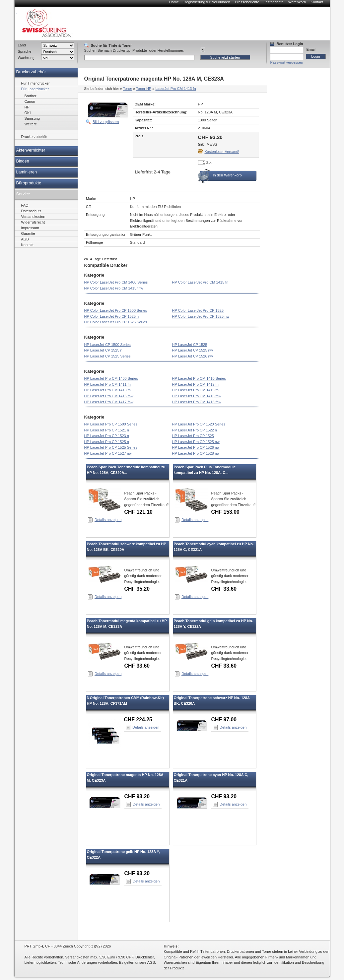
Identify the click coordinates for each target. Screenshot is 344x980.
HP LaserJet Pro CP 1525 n (107, 442)
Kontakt (317, 2)
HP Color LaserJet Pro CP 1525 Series (116, 322)
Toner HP (144, 89)
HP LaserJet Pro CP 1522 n (195, 430)
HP (27, 107)
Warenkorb (297, 2)
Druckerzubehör (31, 72)
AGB (25, 239)
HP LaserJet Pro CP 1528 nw (196, 453)
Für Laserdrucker (35, 89)
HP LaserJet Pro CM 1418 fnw (197, 402)
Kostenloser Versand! (222, 152)
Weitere (31, 124)
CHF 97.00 (224, 719)
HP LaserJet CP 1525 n (103, 350)
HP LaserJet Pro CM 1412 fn (195, 384)
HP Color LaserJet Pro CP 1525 (198, 310)
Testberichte (274, 2)
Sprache (25, 51)
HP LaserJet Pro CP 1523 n (107, 436)
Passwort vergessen (287, 62)
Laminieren (27, 172)
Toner (128, 89)
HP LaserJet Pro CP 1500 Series (111, 424)
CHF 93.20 (137, 796)
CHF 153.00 (225, 512)
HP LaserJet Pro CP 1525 (193, 436)
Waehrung (26, 58)
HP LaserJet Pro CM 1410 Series (199, 378)
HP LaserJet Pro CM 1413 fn (107, 390)
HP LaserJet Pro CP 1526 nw (196, 447)
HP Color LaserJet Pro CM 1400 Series (116, 282)
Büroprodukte (29, 183)
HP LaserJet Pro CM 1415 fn (195, 390)
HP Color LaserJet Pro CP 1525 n (112, 316)
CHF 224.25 (138, 719)
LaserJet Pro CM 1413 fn (175, 89)
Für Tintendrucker (35, 83)
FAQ (25, 205)
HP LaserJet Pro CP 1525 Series (111, 447)
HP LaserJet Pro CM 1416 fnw (197, 396)
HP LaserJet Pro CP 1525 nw (196, 442)
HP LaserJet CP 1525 (190, 345)
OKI (28, 113)
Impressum (30, 228)
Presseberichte (247, 2)
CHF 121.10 (138, 512)
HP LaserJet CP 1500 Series (107, 345)
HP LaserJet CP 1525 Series (107, 356)
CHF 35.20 (137, 589)
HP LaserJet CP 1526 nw (193, 356)
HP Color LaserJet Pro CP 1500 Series (116, 310)
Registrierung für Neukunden (207, 2)
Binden (23, 161)
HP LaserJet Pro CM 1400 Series (111, 378)
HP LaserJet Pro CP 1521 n (107, 430)
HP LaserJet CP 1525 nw (193, 350)
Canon (30, 101)
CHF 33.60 (224, 589)
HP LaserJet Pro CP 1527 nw (108, 453)
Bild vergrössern (106, 122)
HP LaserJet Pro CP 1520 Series (199, 424)
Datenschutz (31, 211)
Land (22, 45)
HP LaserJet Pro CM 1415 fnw (109, 396)
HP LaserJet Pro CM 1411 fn (107, 384)
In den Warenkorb (227, 175)
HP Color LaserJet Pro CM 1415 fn (200, 282)
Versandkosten (33, 217)
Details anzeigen (108, 520)
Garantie (28, 233)
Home (174, 2)
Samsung (32, 118)
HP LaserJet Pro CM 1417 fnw (109, 402)
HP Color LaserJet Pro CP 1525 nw (201, 316)
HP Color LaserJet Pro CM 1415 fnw (114, 288)
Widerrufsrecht (33, 222)
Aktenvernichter (31, 150)
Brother (31, 96)
